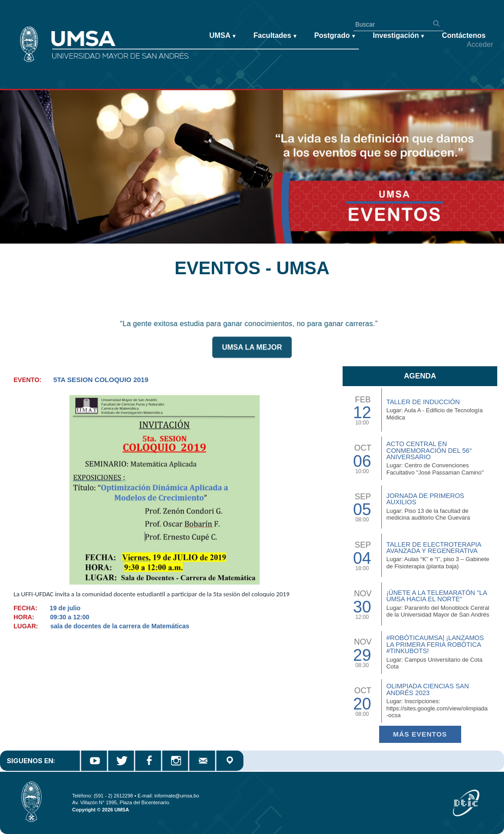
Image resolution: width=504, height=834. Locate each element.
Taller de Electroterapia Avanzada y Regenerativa (434, 548)
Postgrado (334, 36)
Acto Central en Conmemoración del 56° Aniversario (429, 450)
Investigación (398, 36)
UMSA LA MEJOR (252, 351)
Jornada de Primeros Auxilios (425, 499)
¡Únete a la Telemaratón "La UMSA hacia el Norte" (437, 596)
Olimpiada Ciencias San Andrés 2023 (428, 689)
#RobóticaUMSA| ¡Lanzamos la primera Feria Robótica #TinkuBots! (435, 644)
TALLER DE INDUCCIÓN (423, 402)
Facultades (275, 36)
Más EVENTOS (420, 734)
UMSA (222, 36)
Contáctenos (464, 35)
